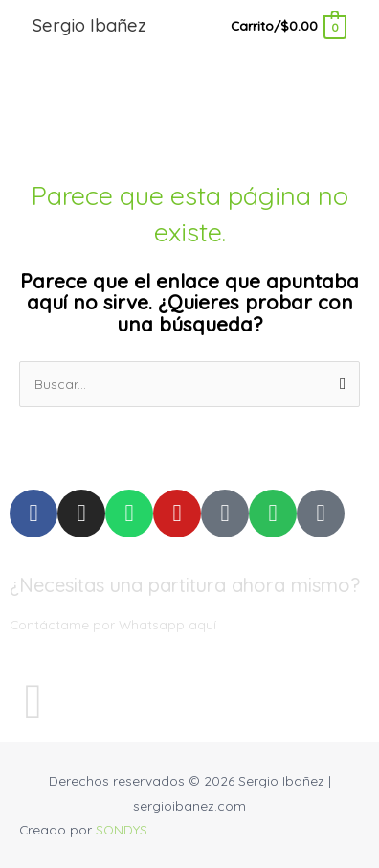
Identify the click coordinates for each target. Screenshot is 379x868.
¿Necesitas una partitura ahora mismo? (185, 585)
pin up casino (4, 0)
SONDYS (122, 829)
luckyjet (12, 0)
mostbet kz (24, 0)
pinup (18, 0)
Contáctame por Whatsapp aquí (113, 624)
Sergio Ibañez (89, 25)
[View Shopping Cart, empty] (288, 25)
